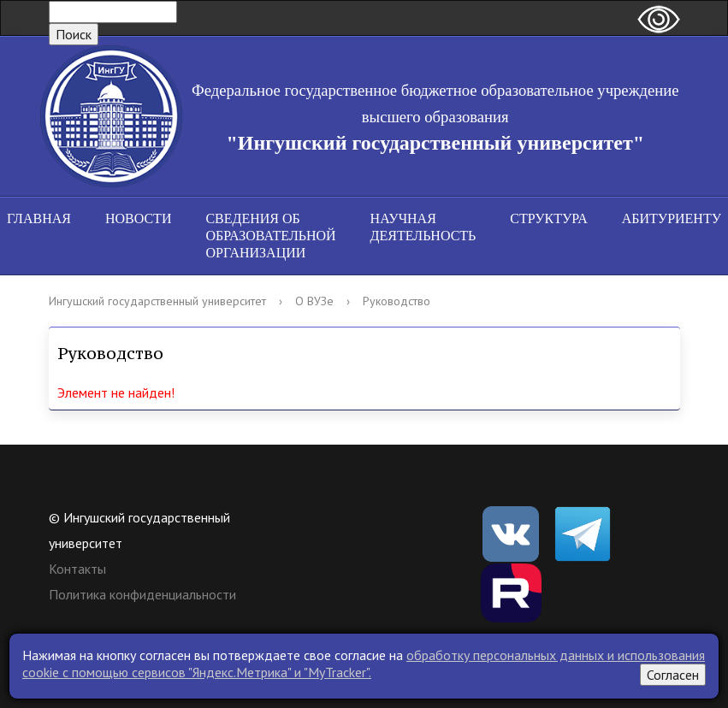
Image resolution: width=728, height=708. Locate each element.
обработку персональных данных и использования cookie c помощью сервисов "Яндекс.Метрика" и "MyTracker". (364, 664)
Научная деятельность (423, 227)
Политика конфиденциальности (142, 594)
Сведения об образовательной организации (270, 236)
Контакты (77, 569)
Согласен (673, 675)
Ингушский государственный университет (157, 301)
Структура (548, 218)
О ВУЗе (314, 301)
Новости (139, 218)
